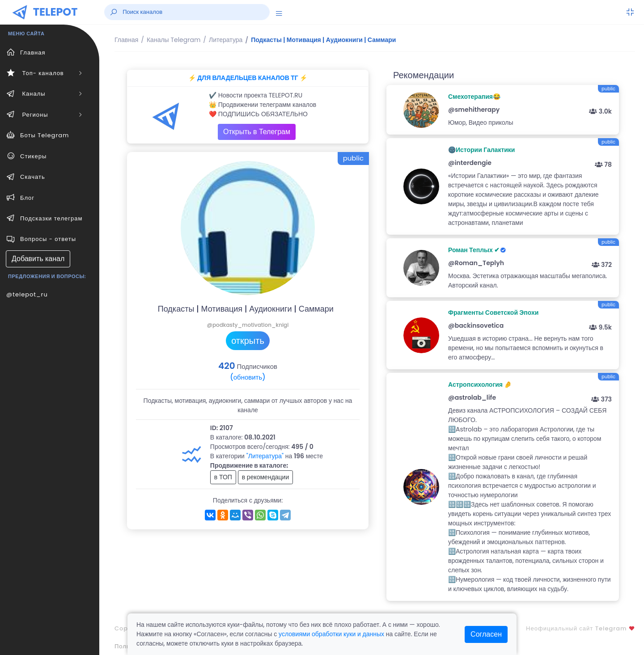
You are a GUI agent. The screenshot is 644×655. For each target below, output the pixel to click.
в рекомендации (266, 477)
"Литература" (265, 456)
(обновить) (248, 377)
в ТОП (223, 477)
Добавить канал (38, 259)
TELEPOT (55, 12)
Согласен (486, 634)
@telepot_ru (27, 294)
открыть (248, 341)
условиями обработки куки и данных (331, 634)
